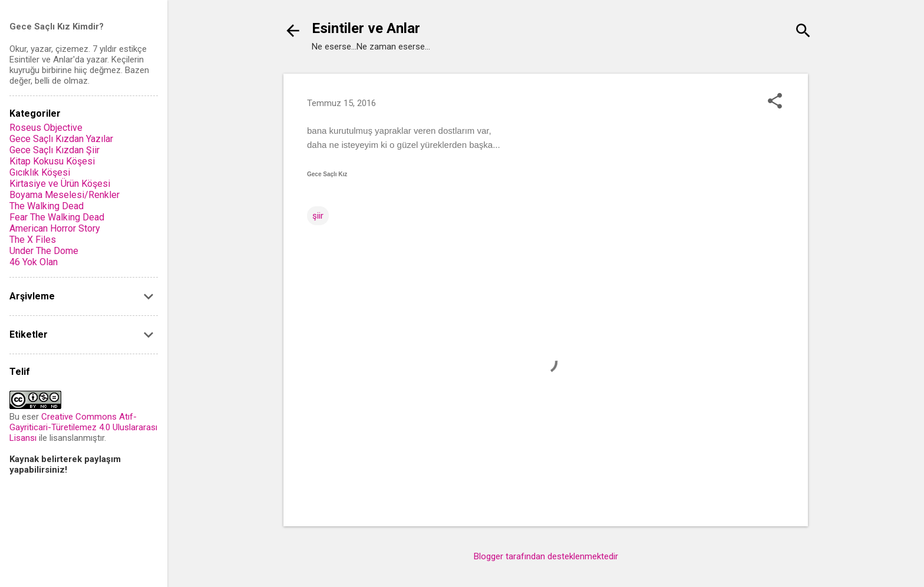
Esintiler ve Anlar (366, 28)
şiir (318, 216)
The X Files (33, 240)
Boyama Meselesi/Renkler (65, 195)
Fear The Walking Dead (57, 217)
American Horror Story (55, 228)
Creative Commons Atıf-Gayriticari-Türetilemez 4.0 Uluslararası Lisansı (83, 427)
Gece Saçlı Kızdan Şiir (55, 150)
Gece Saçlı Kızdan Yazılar (61, 139)
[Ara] (803, 32)
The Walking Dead (47, 206)
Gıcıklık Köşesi (40, 172)
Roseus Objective (46, 128)
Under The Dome (44, 251)
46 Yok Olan (34, 262)
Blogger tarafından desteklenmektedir (546, 556)
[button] (775, 102)
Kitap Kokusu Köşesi (52, 161)
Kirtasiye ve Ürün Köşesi (60, 184)
